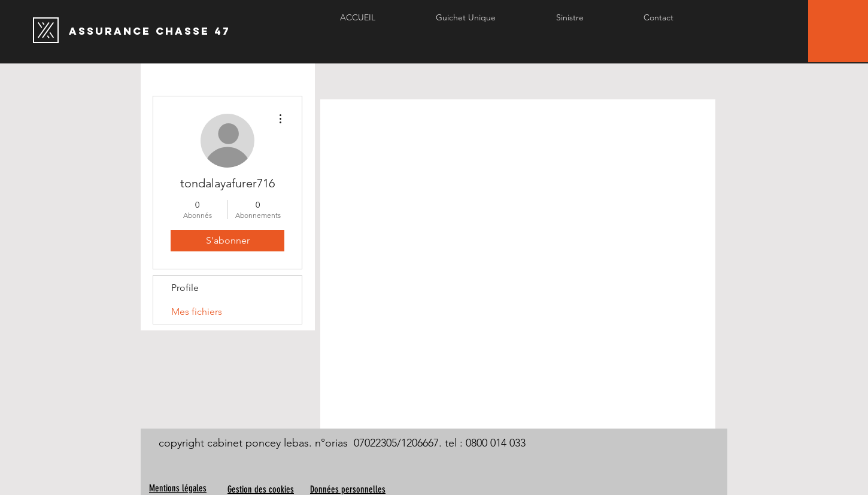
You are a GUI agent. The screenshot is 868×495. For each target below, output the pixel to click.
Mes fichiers (197, 312)
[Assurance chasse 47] (243, 31)
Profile (185, 288)
